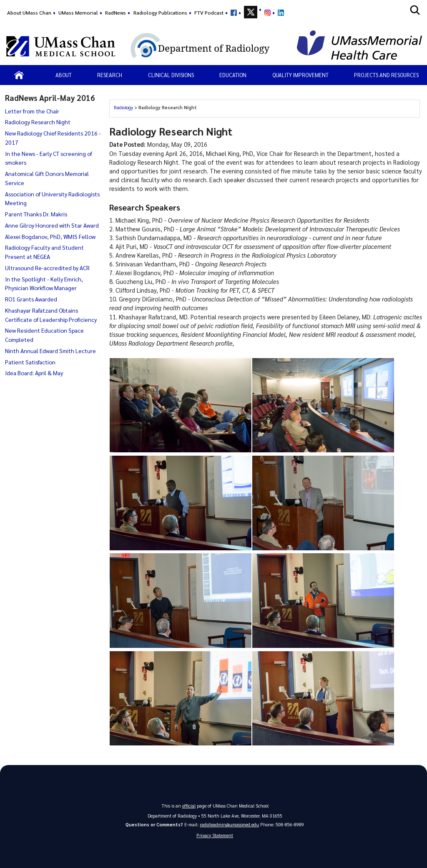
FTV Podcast (209, 13)
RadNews (116, 13)
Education (233, 75)
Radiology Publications (160, 13)
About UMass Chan (29, 13)
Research (110, 75)
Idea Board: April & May (34, 373)
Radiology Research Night (38, 122)
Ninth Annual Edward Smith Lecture (50, 351)
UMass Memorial (78, 13)
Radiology (123, 107)
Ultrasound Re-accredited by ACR (47, 268)
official (189, 806)
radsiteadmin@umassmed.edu (229, 824)
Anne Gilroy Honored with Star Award (52, 225)
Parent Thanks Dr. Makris (36, 214)
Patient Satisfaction (30, 362)
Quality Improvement (300, 75)
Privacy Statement (215, 835)
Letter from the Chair (32, 111)
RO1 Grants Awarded (31, 299)
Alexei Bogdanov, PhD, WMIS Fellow (50, 236)
